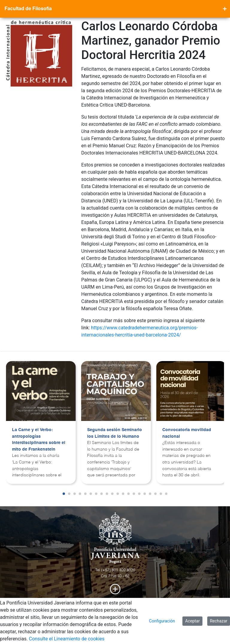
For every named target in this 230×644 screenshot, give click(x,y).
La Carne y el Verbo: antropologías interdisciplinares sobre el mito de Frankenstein (39, 440)
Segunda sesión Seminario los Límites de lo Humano (115, 433)
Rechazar (219, 621)
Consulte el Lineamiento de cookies (67, 639)
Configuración (162, 621)
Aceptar (192, 621)
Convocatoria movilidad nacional (187, 433)
